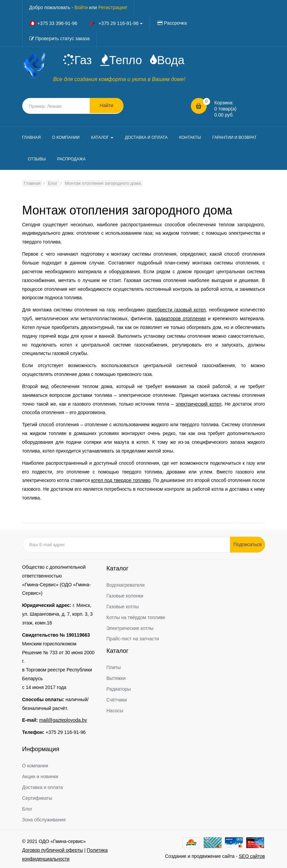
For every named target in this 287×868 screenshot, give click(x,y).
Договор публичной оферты (53, 850)
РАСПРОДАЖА (71, 159)
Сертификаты (37, 798)
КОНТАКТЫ (190, 137)
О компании (35, 766)
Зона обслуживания (44, 820)
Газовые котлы (123, 607)
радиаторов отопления (181, 318)
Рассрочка (175, 23)
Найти (107, 106)
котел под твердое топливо (121, 481)
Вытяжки (116, 679)
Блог (27, 809)
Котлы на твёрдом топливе (136, 617)
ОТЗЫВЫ (37, 159)
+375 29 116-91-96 (66, 733)
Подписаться (248, 544)
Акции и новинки (40, 776)
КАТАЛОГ (102, 137)
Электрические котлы (130, 628)
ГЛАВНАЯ (32, 137)
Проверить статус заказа (62, 39)
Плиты (114, 668)
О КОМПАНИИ (66, 137)
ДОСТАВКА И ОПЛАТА (146, 137)
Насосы (115, 711)
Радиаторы (119, 689)
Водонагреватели (126, 585)
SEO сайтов (252, 856)
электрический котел (199, 404)
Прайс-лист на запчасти (133, 639)
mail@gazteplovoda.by (63, 720)
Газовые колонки (125, 596)
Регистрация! (113, 7)
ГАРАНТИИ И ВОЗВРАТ (235, 137)
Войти (81, 7)
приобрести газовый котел (176, 310)
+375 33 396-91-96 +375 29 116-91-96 (86, 23)
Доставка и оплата (43, 787)
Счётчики (117, 700)
